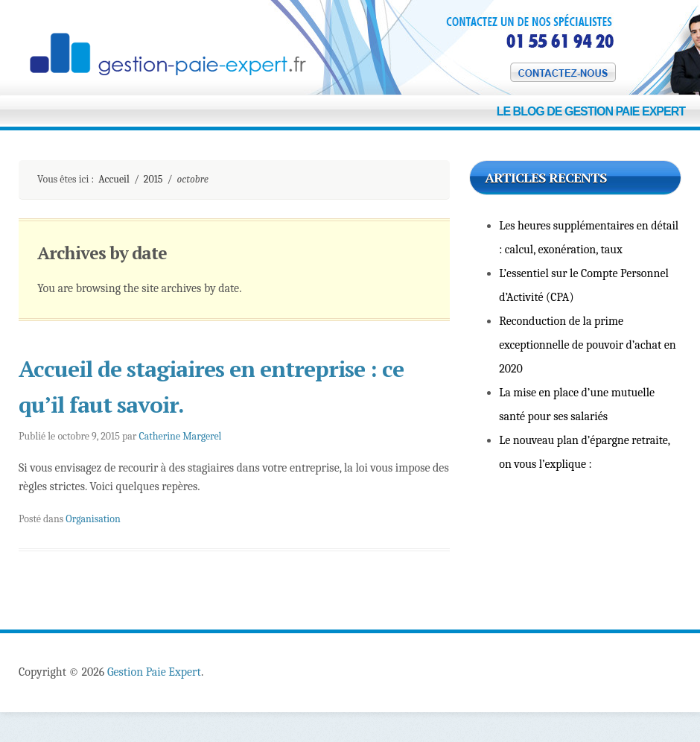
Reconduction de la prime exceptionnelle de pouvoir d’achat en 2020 (588, 345)
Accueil (114, 179)
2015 (153, 179)
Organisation (93, 519)
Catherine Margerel (180, 436)
